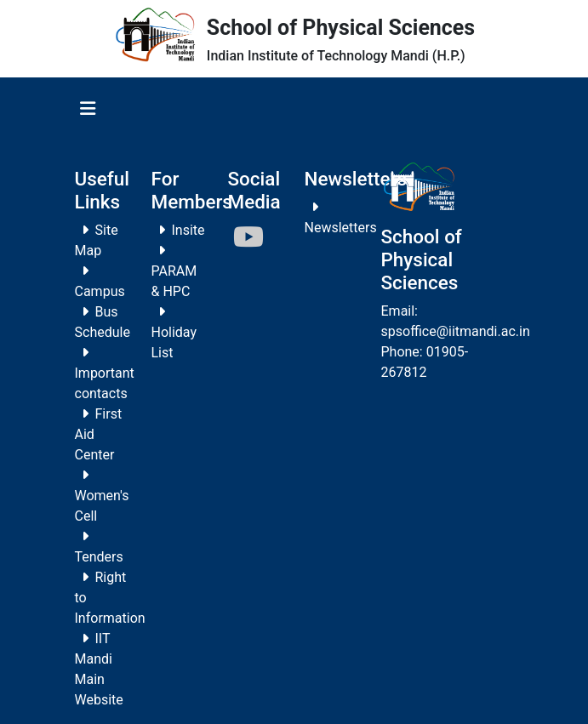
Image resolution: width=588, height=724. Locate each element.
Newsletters (341, 228)
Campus (100, 291)
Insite (188, 230)
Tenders (99, 557)
